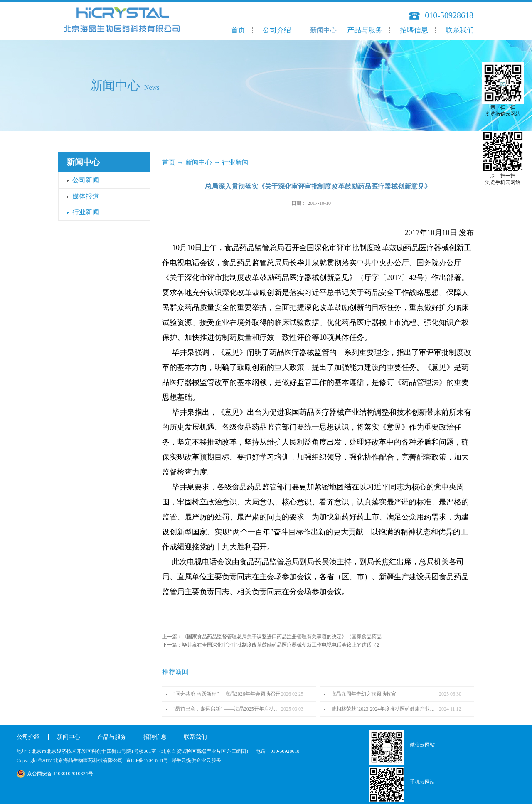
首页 (238, 30)
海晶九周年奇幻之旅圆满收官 (364, 694)
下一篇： (271, 645)
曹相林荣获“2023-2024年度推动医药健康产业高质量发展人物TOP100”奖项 (385, 709)
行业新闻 (235, 162)
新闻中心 (199, 162)
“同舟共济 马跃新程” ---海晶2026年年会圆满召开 (227, 694)
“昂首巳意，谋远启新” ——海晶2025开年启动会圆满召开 (227, 709)
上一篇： (272, 637)
